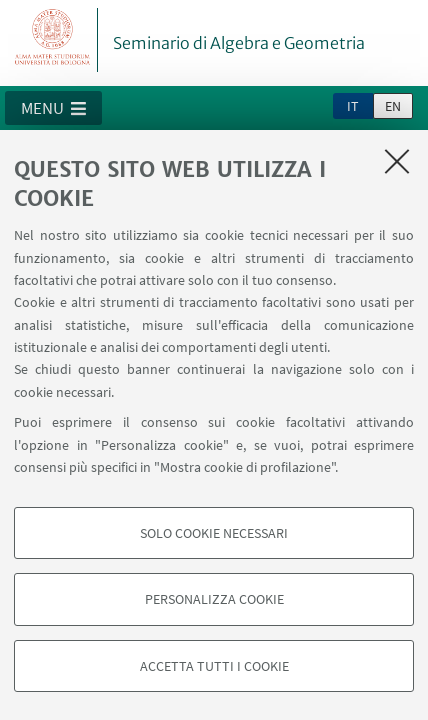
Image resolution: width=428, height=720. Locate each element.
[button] (53, 108)
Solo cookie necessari (214, 533)
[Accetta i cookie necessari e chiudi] (397, 161)
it (353, 106)
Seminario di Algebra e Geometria (239, 43)
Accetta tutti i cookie (214, 666)
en (393, 106)
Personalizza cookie (214, 599)
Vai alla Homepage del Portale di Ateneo (53, 40)
